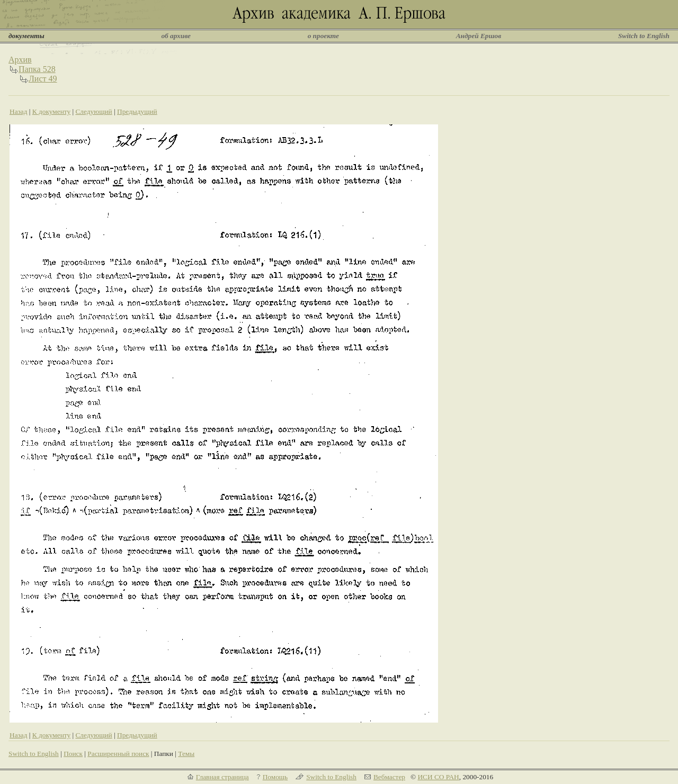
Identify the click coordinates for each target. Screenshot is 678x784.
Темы (186, 754)
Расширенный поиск (118, 754)
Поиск (73, 754)
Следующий (93, 111)
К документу (51, 111)
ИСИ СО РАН (438, 777)
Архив (20, 60)
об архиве (176, 36)
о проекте (323, 36)
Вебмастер (389, 777)
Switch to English (644, 36)
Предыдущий (137, 111)
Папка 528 (37, 69)
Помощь (275, 777)
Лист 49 (43, 79)
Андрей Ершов (479, 36)
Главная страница (222, 777)
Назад (19, 111)
